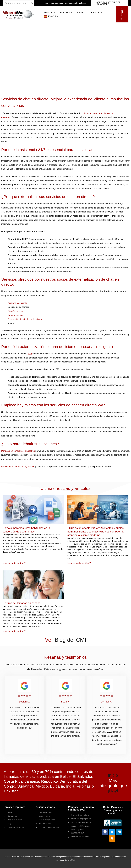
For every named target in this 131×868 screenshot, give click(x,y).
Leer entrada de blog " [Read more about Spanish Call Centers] (14, 631)
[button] (110, 3)
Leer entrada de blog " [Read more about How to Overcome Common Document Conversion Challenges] (14, 563)
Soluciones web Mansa (84, 857)
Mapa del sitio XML (67, 860)
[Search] (33, 3)
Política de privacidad (104, 857)
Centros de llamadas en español (22, 603)
